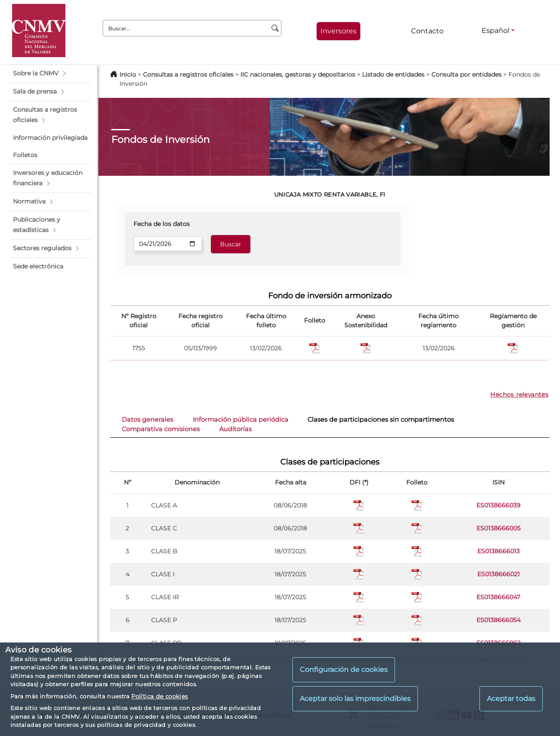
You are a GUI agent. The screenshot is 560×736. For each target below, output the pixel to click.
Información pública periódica (241, 420)
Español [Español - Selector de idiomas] (495, 31)
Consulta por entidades (466, 74)
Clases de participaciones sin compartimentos (381, 420)
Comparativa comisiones (161, 429)
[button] (51, 74)
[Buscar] (275, 28)
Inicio (128, 74)
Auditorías (235, 429)
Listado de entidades (393, 74)
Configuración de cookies (344, 670)
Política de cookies (159, 696)
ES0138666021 (498, 574)
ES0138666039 (498, 505)
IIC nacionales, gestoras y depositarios (298, 74)
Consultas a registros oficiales (188, 74)
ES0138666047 (498, 597)
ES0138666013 (498, 551)
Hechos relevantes (519, 394)
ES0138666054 (498, 620)
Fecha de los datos (162, 224)
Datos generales (147, 420)
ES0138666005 (498, 528)
